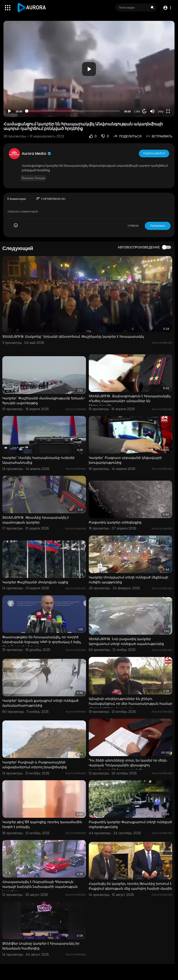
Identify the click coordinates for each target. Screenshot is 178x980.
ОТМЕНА (133, 226)
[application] (89, 69)
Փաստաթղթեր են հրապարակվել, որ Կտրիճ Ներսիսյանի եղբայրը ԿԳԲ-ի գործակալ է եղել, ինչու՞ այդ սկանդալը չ (42, 642)
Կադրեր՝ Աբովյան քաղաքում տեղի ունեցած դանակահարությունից (40, 703)
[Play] (10, 111)
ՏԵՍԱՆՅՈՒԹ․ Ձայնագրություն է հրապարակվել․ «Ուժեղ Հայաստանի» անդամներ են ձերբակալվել (130, 401)
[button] (167, 8)
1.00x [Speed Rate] (137, 111)
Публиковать (158, 226)
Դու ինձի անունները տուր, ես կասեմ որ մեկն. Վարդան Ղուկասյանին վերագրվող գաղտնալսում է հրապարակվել (128, 765)
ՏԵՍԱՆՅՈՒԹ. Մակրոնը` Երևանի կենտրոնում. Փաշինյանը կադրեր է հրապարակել (73, 336)
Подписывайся (154, 153)
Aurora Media (37, 154)
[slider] (73, 111)
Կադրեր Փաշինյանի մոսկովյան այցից (35, 582)
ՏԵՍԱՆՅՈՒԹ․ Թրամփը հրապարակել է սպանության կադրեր (36, 520)
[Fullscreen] (168, 111)
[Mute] (152, 111)
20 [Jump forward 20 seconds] (145, 111)
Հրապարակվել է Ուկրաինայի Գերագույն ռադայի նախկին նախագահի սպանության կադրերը (40, 887)
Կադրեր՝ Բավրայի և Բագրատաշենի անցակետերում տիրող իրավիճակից (35, 765)
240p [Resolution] (161, 111)
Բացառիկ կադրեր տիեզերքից (115, 522)
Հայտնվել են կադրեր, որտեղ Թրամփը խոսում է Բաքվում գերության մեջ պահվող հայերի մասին (130, 886)
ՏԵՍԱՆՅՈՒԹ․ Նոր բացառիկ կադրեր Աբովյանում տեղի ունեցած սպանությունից (126, 641)
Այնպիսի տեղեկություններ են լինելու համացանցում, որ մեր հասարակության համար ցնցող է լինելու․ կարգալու (130, 704)
